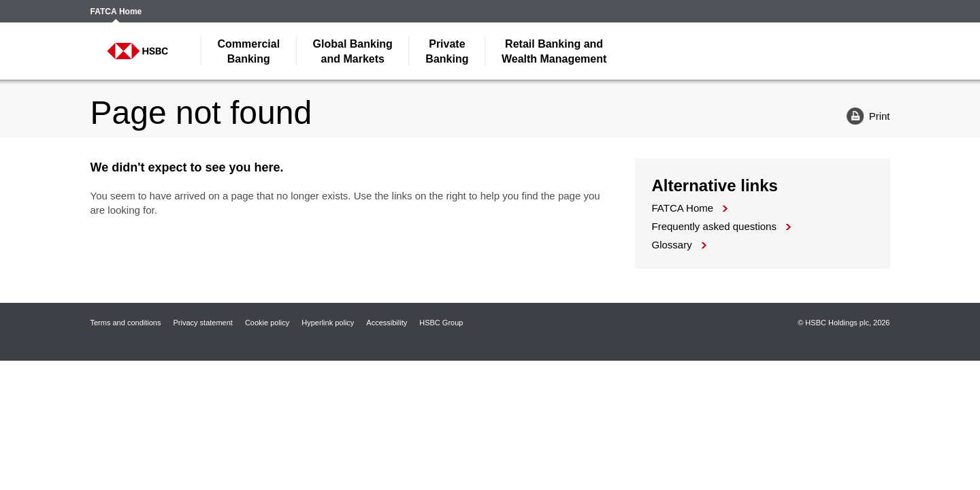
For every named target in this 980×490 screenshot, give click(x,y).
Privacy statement (202, 323)
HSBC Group (441, 323)
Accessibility (387, 323)
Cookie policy (267, 323)
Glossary (672, 245)
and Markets (353, 51)
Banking (249, 51)
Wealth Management (554, 51)
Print (863, 115)
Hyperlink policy (328, 323)
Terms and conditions (126, 323)
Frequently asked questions (714, 226)
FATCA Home (116, 12)
